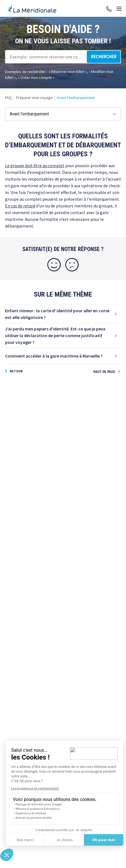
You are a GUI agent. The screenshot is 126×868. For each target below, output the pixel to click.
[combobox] (63, 57)
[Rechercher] (104, 57)
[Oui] (54, 265)
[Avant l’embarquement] (63, 114)
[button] (63, 314)
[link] (8, 98)
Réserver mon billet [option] (68, 72)
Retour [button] (16, 371)
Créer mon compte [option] (36, 77)
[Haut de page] (107, 372)
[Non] (72, 265)
